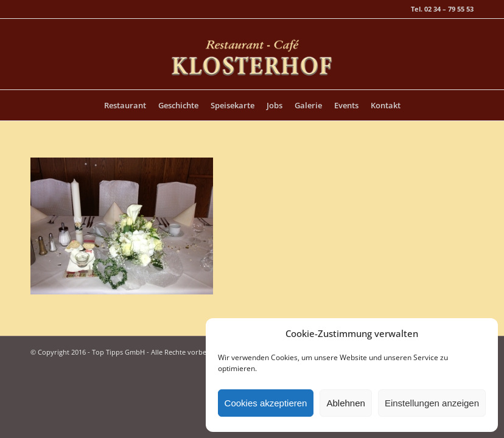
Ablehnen (345, 403)
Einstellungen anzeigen (432, 403)
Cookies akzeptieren (266, 403)
